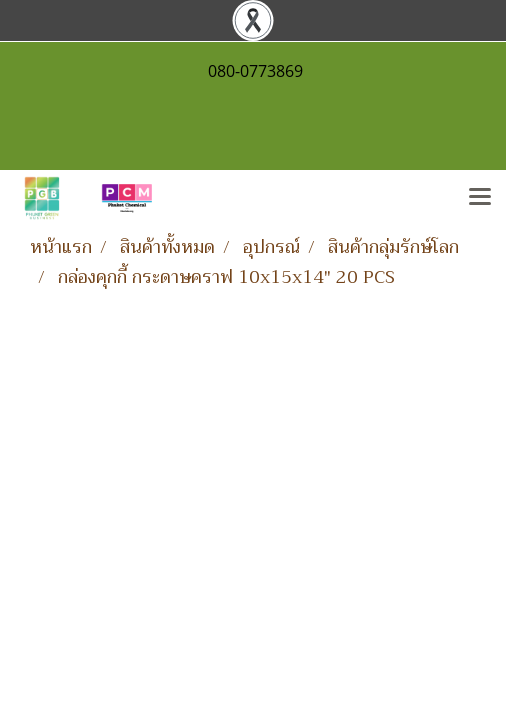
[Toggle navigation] (480, 198)
